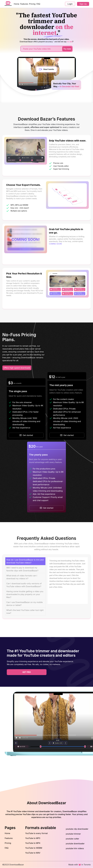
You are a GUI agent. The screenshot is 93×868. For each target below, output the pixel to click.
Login (70, 4)
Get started (26, 435)
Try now (67, 49)
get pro (27, 672)
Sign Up (83, 4)
